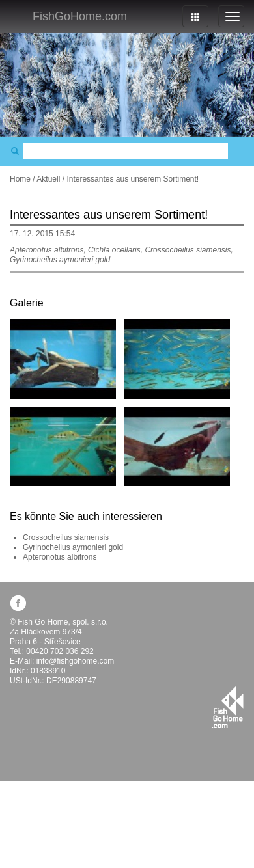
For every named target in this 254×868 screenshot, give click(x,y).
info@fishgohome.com (76, 661)
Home (20, 179)
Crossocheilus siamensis (66, 537)
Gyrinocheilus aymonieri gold (73, 547)
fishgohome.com (228, 707)
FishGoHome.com (80, 16)
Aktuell (48, 179)
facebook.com (18, 603)
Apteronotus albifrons (60, 557)
